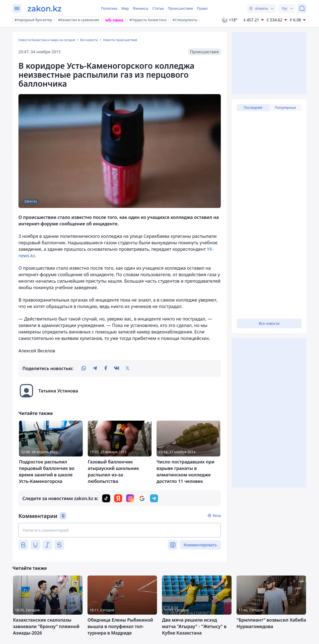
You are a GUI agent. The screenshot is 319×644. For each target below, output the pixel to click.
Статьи (158, 8)
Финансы (141, 8)
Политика (109, 8)
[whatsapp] (84, 368)
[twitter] (128, 368)
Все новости (89, 40)
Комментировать (200, 545)
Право (202, 8)
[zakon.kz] (44, 8)
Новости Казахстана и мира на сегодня (47, 40)
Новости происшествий (120, 40)
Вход (217, 515)
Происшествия (180, 8)
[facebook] (106, 368)
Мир (125, 8)
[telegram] (95, 368)
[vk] (117, 368)
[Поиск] (302, 8)
